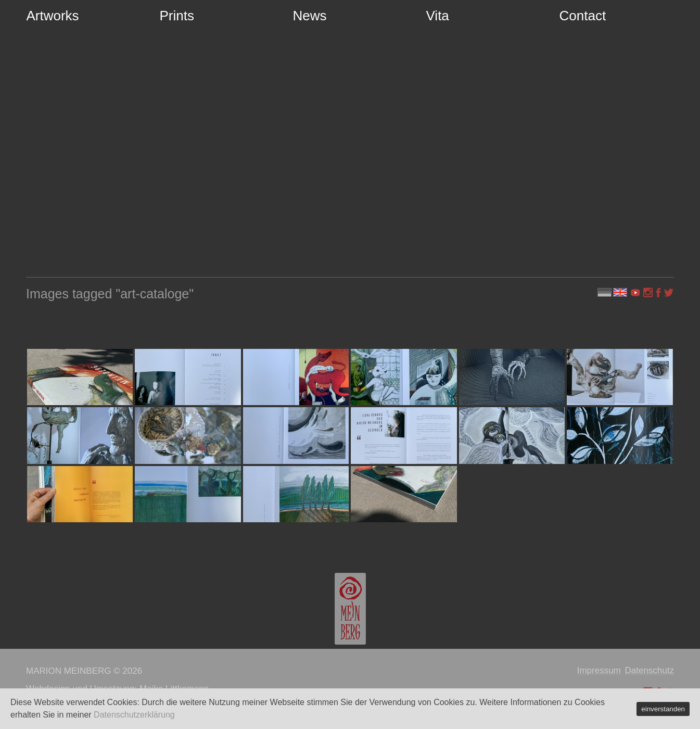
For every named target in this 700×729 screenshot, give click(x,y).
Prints (177, 16)
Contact (583, 16)
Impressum (599, 670)
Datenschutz (650, 670)
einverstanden (663, 709)
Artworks (53, 16)
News (310, 16)
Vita (438, 16)
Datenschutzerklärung (134, 715)
